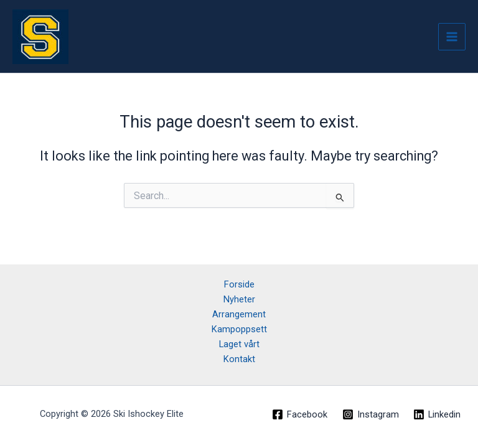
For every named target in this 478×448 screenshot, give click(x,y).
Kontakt (239, 359)
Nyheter (239, 299)
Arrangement (239, 314)
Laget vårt (239, 344)
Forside (239, 284)
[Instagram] (371, 414)
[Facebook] (300, 414)
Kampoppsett (239, 329)
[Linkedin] (437, 414)
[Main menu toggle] (452, 37)
